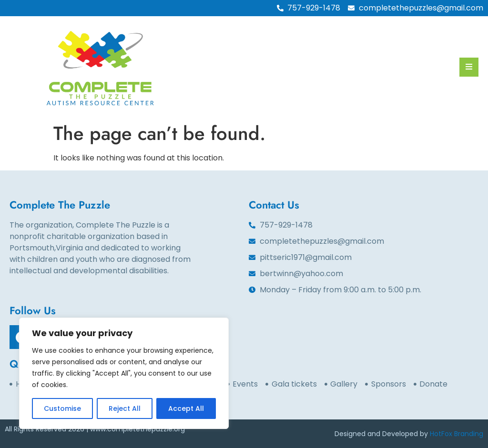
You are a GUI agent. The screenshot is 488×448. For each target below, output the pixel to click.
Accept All (186, 408)
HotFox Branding (457, 434)
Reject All (125, 408)
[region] (124, 373)
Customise (62, 408)
